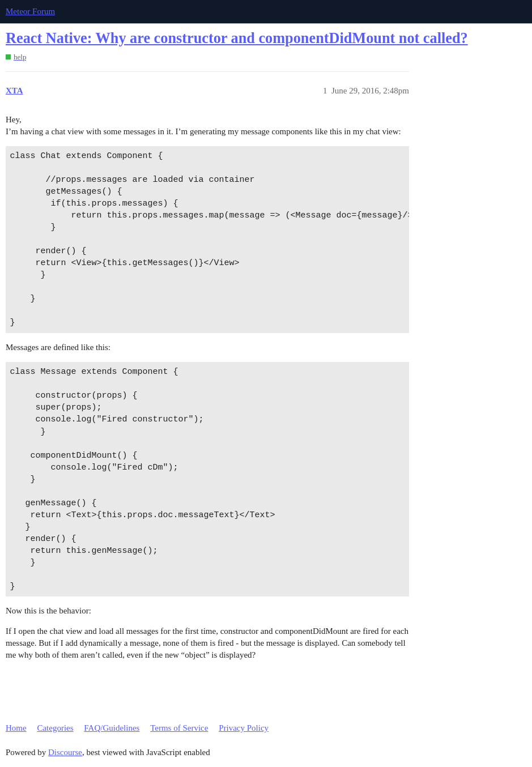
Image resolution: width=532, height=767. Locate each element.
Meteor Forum (30, 11)
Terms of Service (179, 728)
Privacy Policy (244, 728)
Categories (55, 728)
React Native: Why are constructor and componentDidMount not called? (237, 38)
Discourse (65, 752)
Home (16, 728)
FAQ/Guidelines (112, 728)
